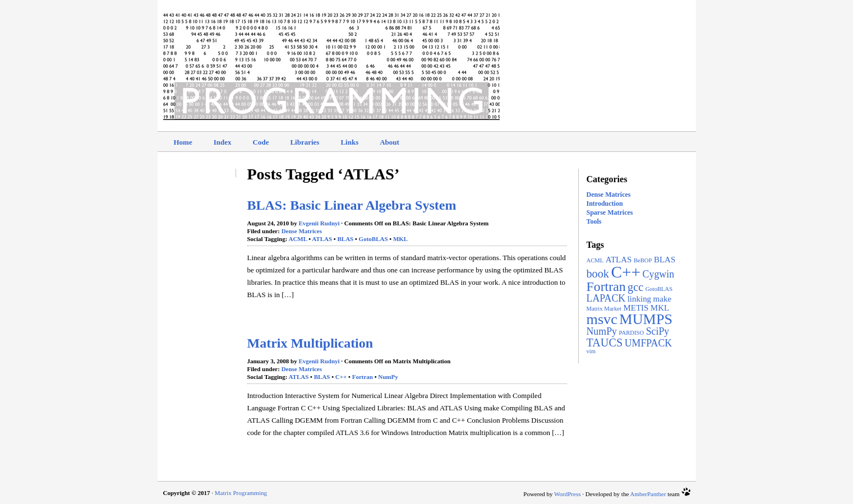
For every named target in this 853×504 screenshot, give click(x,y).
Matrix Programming (241, 493)
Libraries (305, 142)
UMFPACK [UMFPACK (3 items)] (649, 343)
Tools (594, 221)
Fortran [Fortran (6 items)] (606, 286)
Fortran (363, 377)
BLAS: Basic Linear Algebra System (352, 205)
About (389, 142)
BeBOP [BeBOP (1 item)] (643, 260)
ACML (298, 239)
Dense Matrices (609, 195)
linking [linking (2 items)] (639, 299)
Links (349, 142)
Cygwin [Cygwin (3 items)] (658, 274)
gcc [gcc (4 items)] (635, 287)
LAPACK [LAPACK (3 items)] (606, 298)
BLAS (345, 239)
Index (223, 142)
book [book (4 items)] (598, 274)
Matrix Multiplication (310, 343)
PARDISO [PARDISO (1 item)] (632, 333)
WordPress (567, 494)
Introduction (605, 204)
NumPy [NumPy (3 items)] (602, 331)
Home (183, 142)
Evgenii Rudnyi (319, 223)
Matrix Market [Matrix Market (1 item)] (604, 309)
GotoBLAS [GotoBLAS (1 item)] (659, 289)
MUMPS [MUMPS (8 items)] (646, 319)
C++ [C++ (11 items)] (626, 272)
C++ (341, 377)
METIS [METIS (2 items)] (636, 308)
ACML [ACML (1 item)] (595, 260)
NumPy (388, 377)
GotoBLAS (374, 239)
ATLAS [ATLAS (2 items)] (619, 260)
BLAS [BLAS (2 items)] (665, 260)
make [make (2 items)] (662, 299)
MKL (400, 239)
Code (261, 142)
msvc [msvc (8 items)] (602, 319)
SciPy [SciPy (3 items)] (658, 331)
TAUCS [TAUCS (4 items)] (605, 343)
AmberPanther (648, 494)
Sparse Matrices (610, 212)
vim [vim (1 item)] (591, 351)
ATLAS (322, 239)
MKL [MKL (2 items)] (660, 308)
